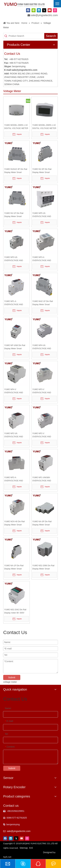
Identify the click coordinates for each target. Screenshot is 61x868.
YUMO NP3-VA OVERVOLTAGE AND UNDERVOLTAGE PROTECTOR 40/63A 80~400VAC (14, 259)
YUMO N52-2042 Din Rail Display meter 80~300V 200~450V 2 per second (15, 611)
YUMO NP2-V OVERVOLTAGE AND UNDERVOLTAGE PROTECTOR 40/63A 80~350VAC (42, 435)
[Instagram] (55, 10)
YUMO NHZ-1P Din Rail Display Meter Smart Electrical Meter (43, 303)
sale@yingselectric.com (44, 15)
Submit (12, 677)
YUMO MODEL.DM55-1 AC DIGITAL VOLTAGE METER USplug (16, 127)
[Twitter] (44, 10)
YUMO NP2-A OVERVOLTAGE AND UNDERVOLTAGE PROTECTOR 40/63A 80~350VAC (14, 479)
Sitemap (24, 848)
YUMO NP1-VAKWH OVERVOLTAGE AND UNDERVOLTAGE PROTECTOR (42, 479)
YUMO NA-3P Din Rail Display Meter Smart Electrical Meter (42, 523)
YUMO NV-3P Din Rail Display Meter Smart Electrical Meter (42, 171)
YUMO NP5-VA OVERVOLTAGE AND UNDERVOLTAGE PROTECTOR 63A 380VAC (44, 215)
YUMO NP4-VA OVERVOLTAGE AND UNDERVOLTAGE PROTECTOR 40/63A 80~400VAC (42, 347)
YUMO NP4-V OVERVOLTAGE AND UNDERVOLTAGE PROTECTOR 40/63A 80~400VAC (14, 391)
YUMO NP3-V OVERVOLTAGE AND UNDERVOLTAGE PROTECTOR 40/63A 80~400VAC (42, 391)
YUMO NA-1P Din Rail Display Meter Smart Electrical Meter (14, 567)
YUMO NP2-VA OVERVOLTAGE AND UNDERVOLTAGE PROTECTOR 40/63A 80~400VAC (14, 435)
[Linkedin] (39, 10)
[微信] (34, 10)
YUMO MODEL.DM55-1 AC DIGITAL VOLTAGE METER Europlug (44, 127)
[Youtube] (50, 10)
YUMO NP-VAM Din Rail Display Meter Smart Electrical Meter (15, 347)
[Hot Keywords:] (51, 36)
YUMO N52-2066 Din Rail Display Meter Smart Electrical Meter (43, 567)
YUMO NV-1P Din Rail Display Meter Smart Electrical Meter (14, 215)
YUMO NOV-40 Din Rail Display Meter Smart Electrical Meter (14, 523)
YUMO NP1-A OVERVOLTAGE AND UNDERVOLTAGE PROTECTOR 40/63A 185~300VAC (14, 303)
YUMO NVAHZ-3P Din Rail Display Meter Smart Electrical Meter (16, 171)
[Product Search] (26, 36)
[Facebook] (28, 10)
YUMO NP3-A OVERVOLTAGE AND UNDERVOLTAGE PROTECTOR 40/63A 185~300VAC (42, 259)
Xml (31, 848)
